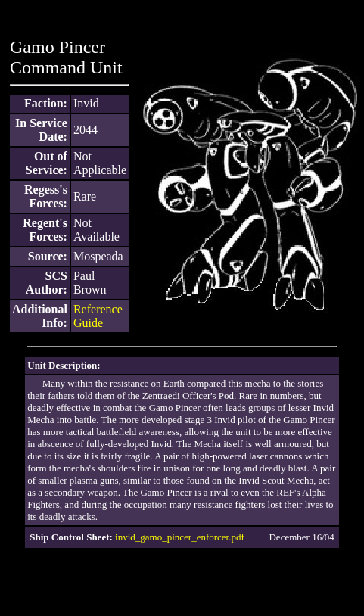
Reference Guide (98, 316)
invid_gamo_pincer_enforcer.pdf (180, 537)
